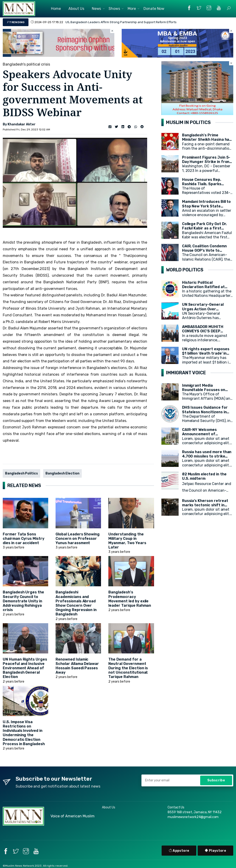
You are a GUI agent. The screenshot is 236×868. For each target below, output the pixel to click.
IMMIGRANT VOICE (186, 373)
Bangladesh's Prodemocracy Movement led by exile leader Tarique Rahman (130, 599)
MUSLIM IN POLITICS (188, 122)
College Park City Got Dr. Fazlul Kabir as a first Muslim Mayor (205, 228)
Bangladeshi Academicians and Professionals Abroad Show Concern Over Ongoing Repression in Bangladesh (76, 603)
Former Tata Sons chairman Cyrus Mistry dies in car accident (24, 539)
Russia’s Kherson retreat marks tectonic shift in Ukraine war (205, 505)
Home (56, 9)
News (97, 9)
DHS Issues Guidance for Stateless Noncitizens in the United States (205, 412)
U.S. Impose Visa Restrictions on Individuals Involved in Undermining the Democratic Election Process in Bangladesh (24, 733)
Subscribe (216, 780)
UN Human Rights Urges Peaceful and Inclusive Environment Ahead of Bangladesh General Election (25, 668)
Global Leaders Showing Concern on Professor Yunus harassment (78, 539)
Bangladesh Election (62, 473)
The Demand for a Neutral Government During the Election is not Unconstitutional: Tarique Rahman (128, 668)
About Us (76, 9)
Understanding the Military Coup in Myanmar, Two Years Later (127, 541)
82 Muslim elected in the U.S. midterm (204, 476)
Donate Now (154, 9)
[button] (229, 8)
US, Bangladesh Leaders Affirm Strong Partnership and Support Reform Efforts (121, 22)
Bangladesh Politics (21, 473)
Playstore (215, 851)
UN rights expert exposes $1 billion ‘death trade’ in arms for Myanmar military (207, 353)
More (132, 9)
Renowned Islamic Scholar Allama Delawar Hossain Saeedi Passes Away (77, 666)
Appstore (179, 851)
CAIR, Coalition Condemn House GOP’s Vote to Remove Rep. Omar (204, 250)
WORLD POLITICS (185, 270)
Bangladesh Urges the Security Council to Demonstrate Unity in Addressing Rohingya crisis (23, 601)
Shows (114, 9)
